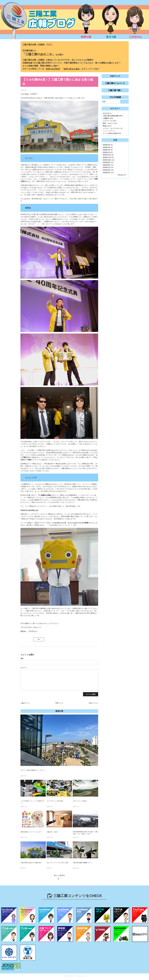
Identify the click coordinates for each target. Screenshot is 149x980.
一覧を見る (120, 175)
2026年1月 (107, 152)
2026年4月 (107, 145)
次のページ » (93, 703)
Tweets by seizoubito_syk (29, 510)
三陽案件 (106, 118)
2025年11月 (107, 157)
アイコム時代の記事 (110, 133)
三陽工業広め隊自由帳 (111, 116)
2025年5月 (107, 173)
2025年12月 (107, 155)
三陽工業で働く (115, 90)
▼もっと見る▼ (59, 875)
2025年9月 (107, 162)
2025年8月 (107, 165)
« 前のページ (25, 703)
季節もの (106, 126)
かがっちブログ (53, 69)
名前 (22, 658)
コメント (24, 668)
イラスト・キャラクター (111, 128)
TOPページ (59, 703)
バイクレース (107, 121)
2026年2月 (107, 150)
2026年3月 (107, 147)
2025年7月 (107, 167)
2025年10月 (107, 160)
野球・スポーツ (108, 123)
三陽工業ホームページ (115, 83)
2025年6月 (107, 170)
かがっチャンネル (72, 69)
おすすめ (106, 113)
